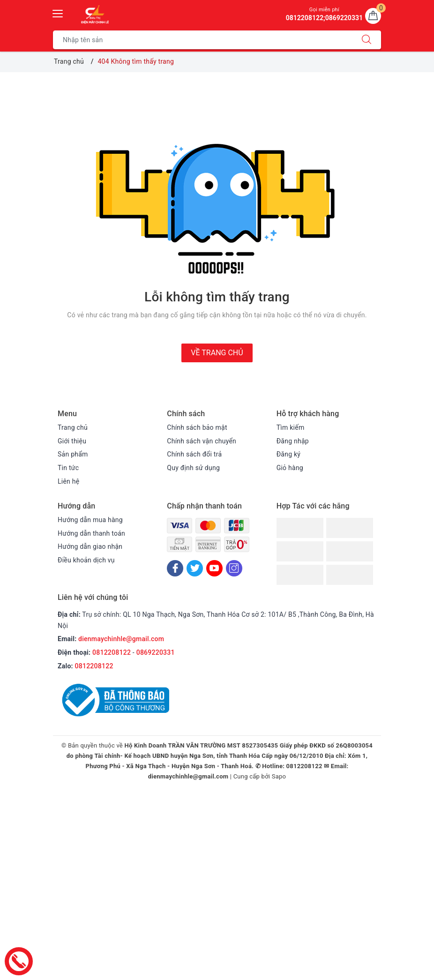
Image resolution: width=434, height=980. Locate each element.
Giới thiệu (72, 441)
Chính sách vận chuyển (202, 441)
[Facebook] (175, 568)
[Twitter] (195, 568)
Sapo (279, 776)
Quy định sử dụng (193, 468)
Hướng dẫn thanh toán (91, 533)
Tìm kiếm (291, 427)
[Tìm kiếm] (367, 40)
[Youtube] (214, 568)
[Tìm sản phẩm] (203, 40)
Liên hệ (68, 481)
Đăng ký (289, 454)
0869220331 (156, 652)
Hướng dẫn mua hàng (90, 520)
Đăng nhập (293, 441)
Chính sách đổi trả (194, 454)
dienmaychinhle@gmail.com (121, 639)
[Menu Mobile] (58, 12)
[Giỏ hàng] (373, 16)
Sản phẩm (73, 454)
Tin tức (68, 468)
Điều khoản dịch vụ (86, 560)
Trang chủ (73, 427)
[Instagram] (234, 568)
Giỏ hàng (290, 468)
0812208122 (112, 652)
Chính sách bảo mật (197, 427)
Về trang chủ (217, 353)
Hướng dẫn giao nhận (90, 546)
